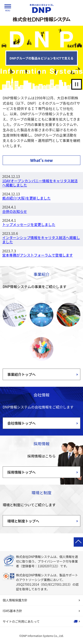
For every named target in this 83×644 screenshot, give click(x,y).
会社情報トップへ (21, 423)
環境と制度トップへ (23, 521)
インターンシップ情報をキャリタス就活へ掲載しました (41, 240)
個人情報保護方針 (15, 600)
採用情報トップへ (21, 472)
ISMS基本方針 (12, 611)
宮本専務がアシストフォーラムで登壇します (38, 255)
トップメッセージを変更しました (29, 224)
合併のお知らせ (15, 211)
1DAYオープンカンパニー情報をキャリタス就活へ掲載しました (40, 183)
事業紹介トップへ (21, 374)
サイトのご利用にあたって (21, 621)
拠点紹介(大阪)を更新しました (26, 198)
